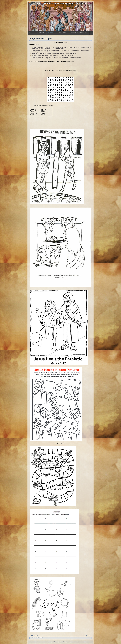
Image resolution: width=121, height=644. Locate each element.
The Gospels (52, 33)
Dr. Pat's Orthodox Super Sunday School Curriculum (61, 3)
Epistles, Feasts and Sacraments (79, 33)
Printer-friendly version (38, 638)
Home (31, 33)
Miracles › (88, 635)
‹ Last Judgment (34, 635)
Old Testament (41, 33)
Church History (63, 33)
